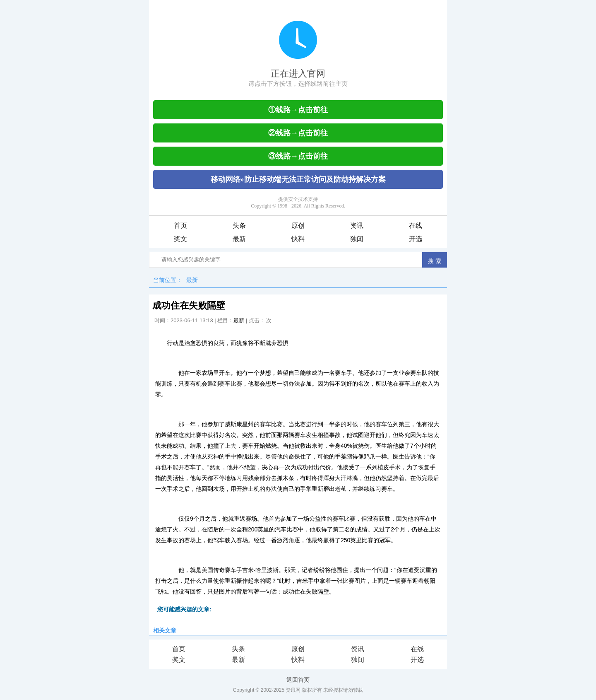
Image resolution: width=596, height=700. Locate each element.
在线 (416, 226)
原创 (298, 226)
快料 (298, 239)
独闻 (357, 239)
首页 (180, 226)
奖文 (180, 239)
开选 (416, 239)
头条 (239, 226)
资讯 (357, 226)
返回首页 (298, 680)
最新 (239, 239)
